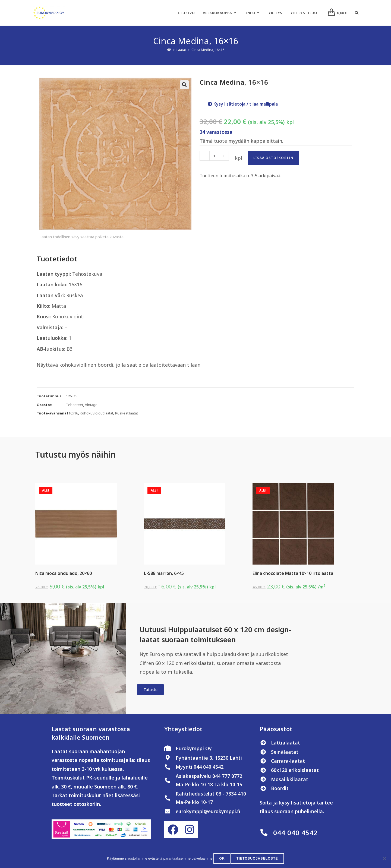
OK (222, 859)
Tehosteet (75, 405)
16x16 (73, 413)
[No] (384, 859)
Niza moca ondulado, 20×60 (64, 573)
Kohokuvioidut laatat (97, 413)
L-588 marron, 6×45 (164, 573)
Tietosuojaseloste (257, 859)
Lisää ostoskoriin (273, 158)
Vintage (91, 405)
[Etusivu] (169, 50)
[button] (184, 85)
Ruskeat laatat (127, 413)
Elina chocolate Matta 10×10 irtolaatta (293, 573)
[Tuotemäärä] (214, 156)
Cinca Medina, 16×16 (208, 50)
